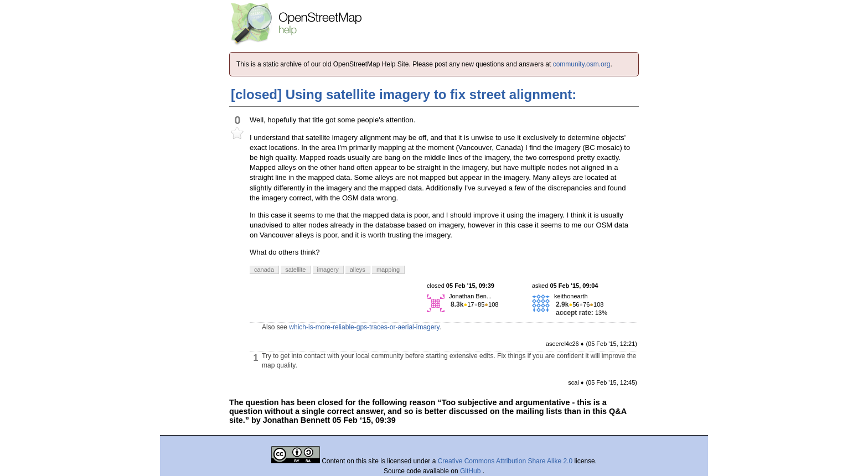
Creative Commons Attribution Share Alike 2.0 (505, 461)
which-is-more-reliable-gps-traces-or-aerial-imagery (364, 327)
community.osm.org (582, 64)
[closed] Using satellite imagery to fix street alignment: (404, 94)
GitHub (471, 471)
